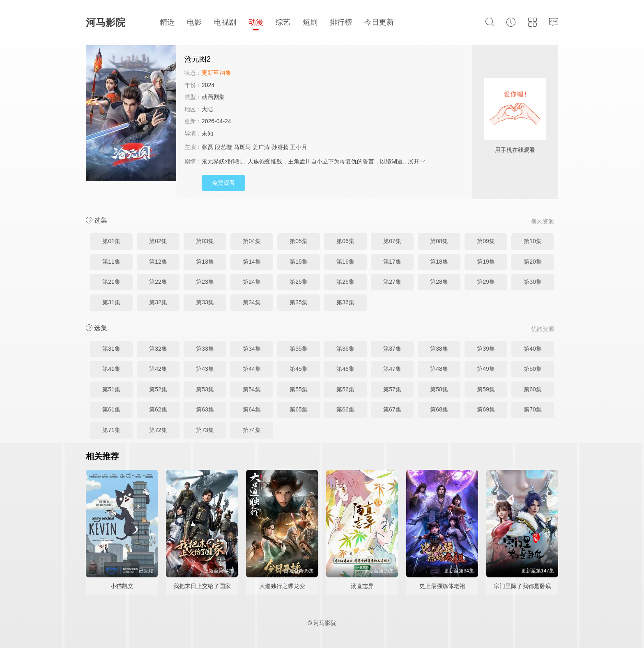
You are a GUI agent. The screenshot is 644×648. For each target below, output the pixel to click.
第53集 (205, 389)
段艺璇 (223, 147)
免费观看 (223, 183)
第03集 (205, 241)
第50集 (533, 369)
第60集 (533, 389)
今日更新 (379, 22)
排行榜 (341, 22)
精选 (167, 22)
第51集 (111, 389)
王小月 (299, 147)
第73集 (205, 430)
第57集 (392, 389)
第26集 (345, 282)
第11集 (111, 262)
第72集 (158, 430)
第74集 (252, 430)
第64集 (252, 409)
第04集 (252, 241)
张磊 (207, 147)
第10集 (533, 241)
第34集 (252, 302)
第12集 (158, 262)
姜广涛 (261, 147)
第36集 (345, 302)
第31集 (111, 302)
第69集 (486, 409)
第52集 (158, 389)
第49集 (486, 369)
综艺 (283, 22)
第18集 (439, 262)
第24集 (252, 282)
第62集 (158, 409)
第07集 (392, 241)
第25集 (299, 282)
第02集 (158, 241)
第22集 (158, 282)
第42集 (158, 369)
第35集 (299, 302)
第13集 (205, 262)
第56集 (345, 389)
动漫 (256, 22)
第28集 (439, 282)
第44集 (252, 369)
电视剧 (225, 22)
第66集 (345, 409)
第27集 (392, 282)
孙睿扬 (280, 147)
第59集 (486, 389)
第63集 (205, 409)
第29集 (486, 282)
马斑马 (242, 147)
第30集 (533, 282)
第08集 (439, 241)
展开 (417, 161)
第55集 (299, 389)
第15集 (299, 262)
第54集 (252, 389)
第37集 (392, 349)
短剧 (310, 22)
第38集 (439, 349)
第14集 (252, 262)
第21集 (111, 282)
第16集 (345, 262)
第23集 (205, 282)
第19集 (486, 262)
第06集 (345, 241)
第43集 (205, 369)
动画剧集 (213, 97)
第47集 (392, 369)
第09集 (486, 241)
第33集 (205, 302)
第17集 (392, 262)
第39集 (486, 349)
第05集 (299, 241)
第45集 (299, 369)
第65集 (299, 409)
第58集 (439, 389)
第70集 (533, 409)
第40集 (533, 349)
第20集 (533, 262)
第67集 (392, 409)
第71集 (111, 430)
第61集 (111, 409)
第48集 (439, 369)
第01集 (111, 241)
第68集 (439, 409)
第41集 (111, 369)
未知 (207, 133)
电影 (194, 22)
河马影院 (106, 22)
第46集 (345, 369)
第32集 (158, 302)
